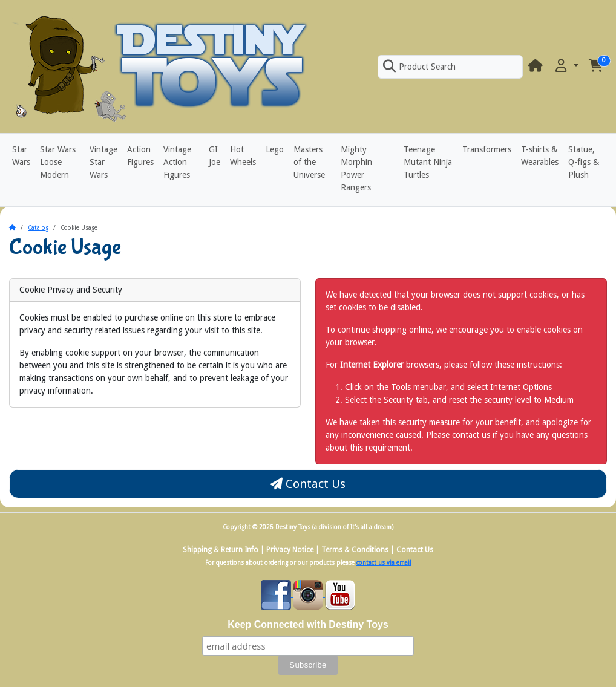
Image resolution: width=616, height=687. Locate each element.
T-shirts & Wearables (540, 156)
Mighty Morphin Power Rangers (356, 168)
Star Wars (21, 156)
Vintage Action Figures (177, 162)
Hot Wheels (243, 156)
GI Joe (215, 156)
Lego (275, 149)
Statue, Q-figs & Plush (584, 162)
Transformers (487, 149)
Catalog (38, 228)
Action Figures (140, 156)
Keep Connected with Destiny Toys (308, 624)
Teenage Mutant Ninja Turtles (428, 162)
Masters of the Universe (309, 162)
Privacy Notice (290, 550)
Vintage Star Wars (103, 162)
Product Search (419, 67)
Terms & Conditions (355, 550)
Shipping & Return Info (221, 550)
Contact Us (308, 484)
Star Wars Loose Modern (58, 162)
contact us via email (384, 563)
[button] (566, 66)
